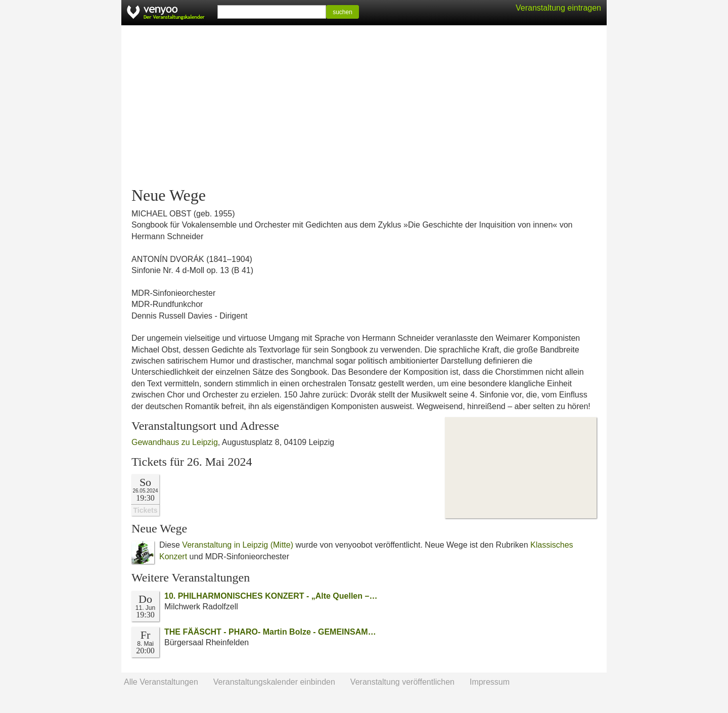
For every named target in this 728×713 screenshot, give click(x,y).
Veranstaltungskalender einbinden (274, 682)
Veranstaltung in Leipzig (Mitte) (238, 545)
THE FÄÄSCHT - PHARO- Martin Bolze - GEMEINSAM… (270, 632)
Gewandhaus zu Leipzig (175, 442)
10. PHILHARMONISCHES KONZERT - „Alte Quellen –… (271, 596)
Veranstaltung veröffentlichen (402, 682)
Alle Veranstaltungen (161, 682)
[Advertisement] (364, 106)
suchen (343, 12)
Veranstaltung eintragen (558, 8)
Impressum (490, 682)
